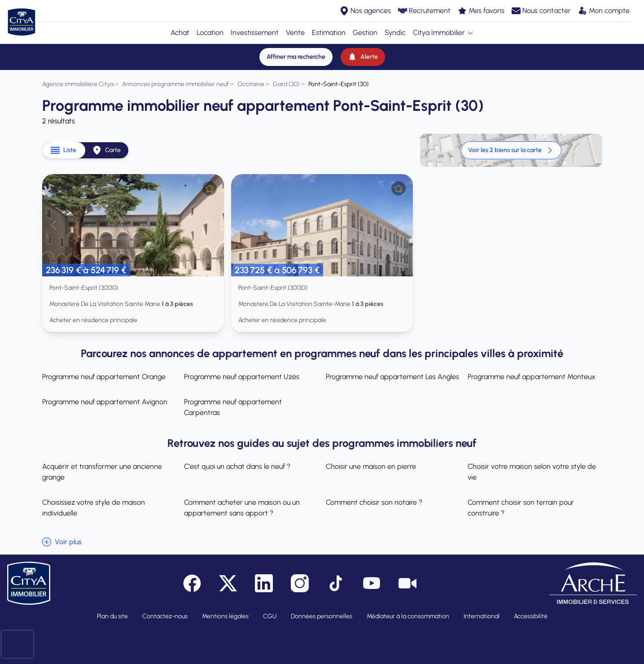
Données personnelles (322, 616)
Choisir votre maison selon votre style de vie (532, 472)
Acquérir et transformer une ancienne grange (102, 472)
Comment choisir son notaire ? (374, 502)
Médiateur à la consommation (408, 616)
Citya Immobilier (443, 33)
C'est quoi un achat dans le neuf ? (237, 466)
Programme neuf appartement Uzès (242, 377)
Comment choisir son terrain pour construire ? (521, 508)
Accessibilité (531, 616)
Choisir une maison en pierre (371, 466)
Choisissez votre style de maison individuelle (94, 508)
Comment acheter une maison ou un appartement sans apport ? (242, 508)
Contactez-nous (165, 616)
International (482, 616)
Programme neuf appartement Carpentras (233, 407)
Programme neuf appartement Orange (104, 377)
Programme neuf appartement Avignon (105, 402)
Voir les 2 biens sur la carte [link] (511, 150)
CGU (270, 616)
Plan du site (112, 616)
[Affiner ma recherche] (296, 57)
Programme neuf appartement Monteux (532, 377)
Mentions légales (225, 616)
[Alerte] (363, 57)
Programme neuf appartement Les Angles (392, 377)
